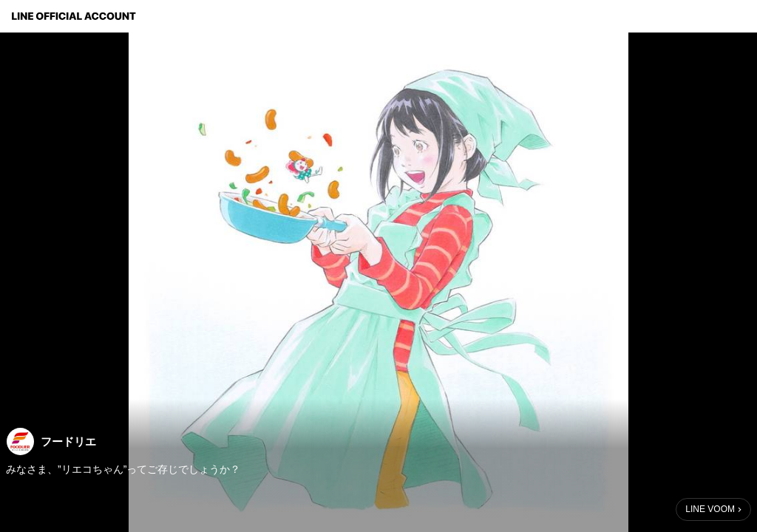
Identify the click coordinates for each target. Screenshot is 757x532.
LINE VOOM (710, 509)
